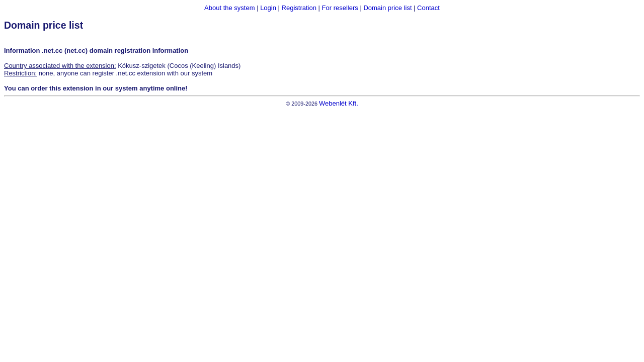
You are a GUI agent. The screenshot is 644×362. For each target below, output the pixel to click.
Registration (299, 8)
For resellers (340, 8)
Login (268, 8)
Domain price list (387, 8)
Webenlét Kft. (339, 103)
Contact (428, 8)
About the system (229, 8)
